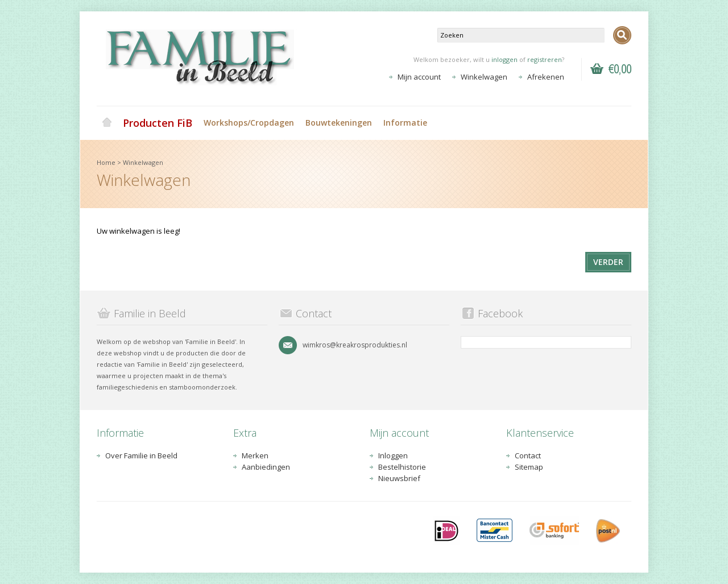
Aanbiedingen (266, 467)
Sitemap (529, 467)
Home (107, 123)
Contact (528, 455)
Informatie (405, 123)
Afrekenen (546, 77)
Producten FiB (158, 123)
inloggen (504, 59)
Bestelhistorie (402, 467)
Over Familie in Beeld (141, 455)
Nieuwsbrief (399, 478)
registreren (545, 59)
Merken (255, 455)
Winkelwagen (484, 77)
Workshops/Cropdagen (249, 123)
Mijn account (419, 77)
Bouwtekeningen (339, 123)
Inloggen (393, 455)
